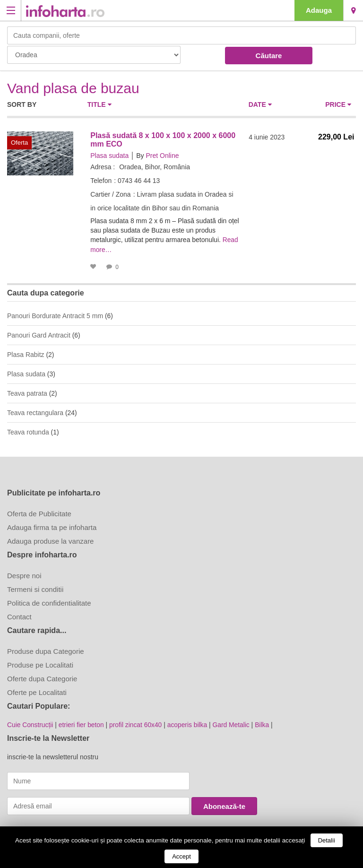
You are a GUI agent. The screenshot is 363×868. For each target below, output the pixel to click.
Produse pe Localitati (40, 664)
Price (338, 104)
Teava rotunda (28, 431)
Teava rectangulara (35, 412)
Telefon (101, 181)
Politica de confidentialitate (49, 602)
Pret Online (162, 156)
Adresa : (103, 167)
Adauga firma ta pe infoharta (52, 526)
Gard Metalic (234, 724)
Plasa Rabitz (26, 354)
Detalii (327, 840)
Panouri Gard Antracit (39, 334)
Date (260, 104)
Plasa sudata (109, 156)
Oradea (353, 10)
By (140, 156)
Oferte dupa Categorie (42, 678)
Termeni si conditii (35, 588)
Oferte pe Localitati (37, 691)
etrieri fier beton (82, 724)
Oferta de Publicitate (39, 513)
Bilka (265, 724)
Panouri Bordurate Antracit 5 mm (55, 315)
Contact (19, 616)
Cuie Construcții (30, 724)
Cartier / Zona (111, 194)
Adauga (319, 10)
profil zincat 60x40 (137, 724)
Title (99, 104)
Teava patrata (27, 392)
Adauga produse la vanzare (50, 540)
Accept (181, 856)
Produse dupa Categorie (46, 650)
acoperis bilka (190, 724)
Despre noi (24, 575)
